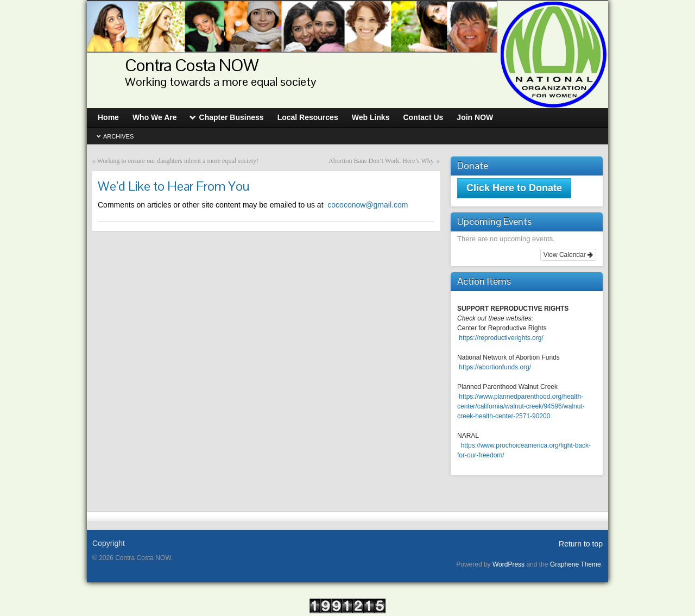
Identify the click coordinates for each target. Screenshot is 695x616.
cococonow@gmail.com (253, 205)
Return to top (581, 544)
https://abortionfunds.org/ (495, 367)
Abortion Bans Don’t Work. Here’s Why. (382, 161)
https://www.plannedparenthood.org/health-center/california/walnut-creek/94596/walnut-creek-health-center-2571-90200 (521, 406)
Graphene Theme (576, 564)
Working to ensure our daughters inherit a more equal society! (178, 161)
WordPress (508, 564)
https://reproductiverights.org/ (501, 338)
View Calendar (568, 255)
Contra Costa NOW (192, 65)
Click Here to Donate (514, 188)
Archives (118, 136)
